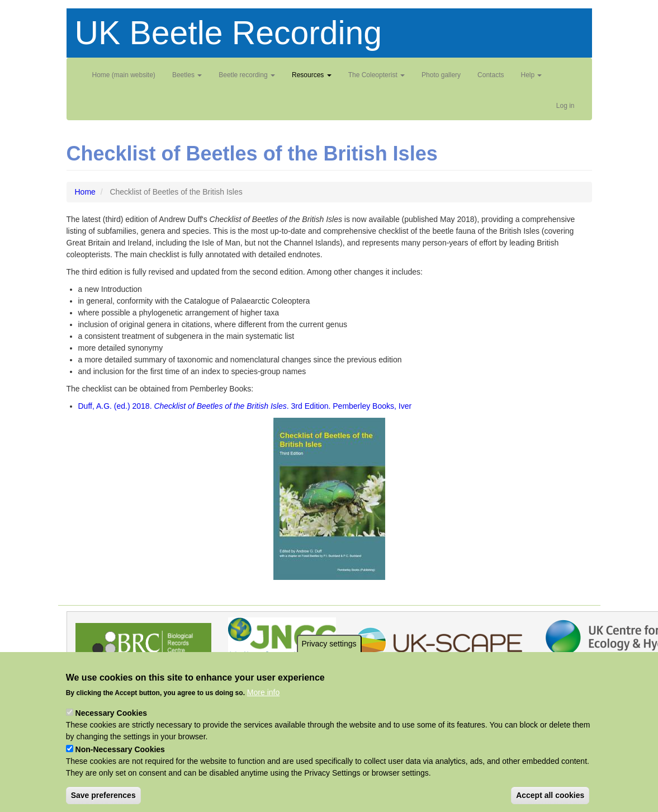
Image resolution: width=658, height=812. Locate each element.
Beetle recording (247, 75)
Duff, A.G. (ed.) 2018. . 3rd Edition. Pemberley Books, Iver (245, 406)
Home (85, 192)
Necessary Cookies (111, 733)
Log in (565, 106)
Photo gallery (441, 75)
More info (263, 712)
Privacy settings (329, 663)
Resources (312, 75)
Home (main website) (124, 75)
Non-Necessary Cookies (120, 769)
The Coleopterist (377, 75)
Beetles (187, 75)
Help (531, 75)
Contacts (491, 75)
